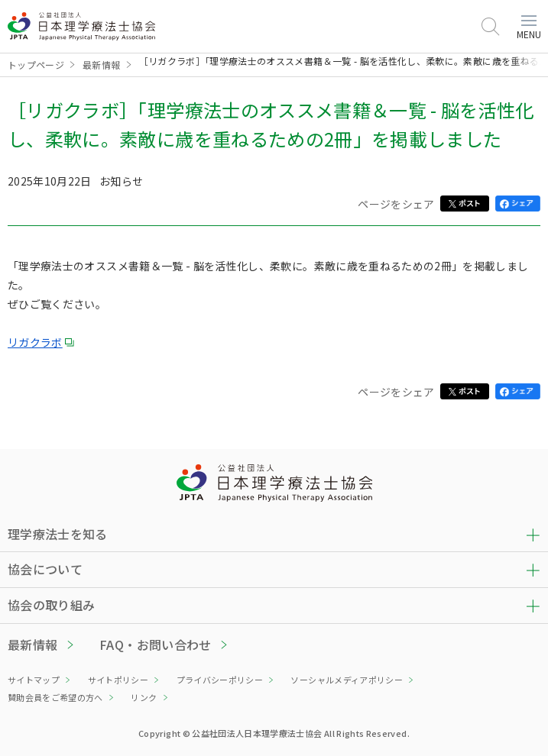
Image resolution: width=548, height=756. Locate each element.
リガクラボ (35, 342)
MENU (529, 28)
